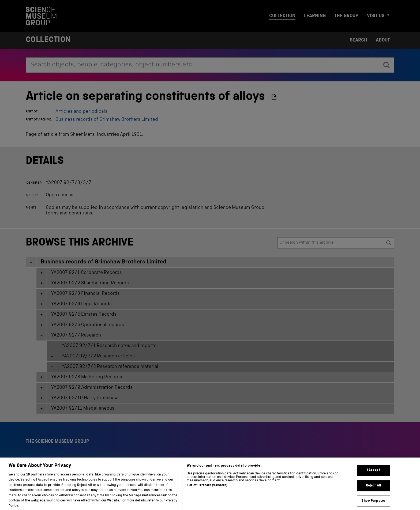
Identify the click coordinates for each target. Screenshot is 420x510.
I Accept (374, 476)
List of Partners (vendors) (207, 491)
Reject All (374, 491)
